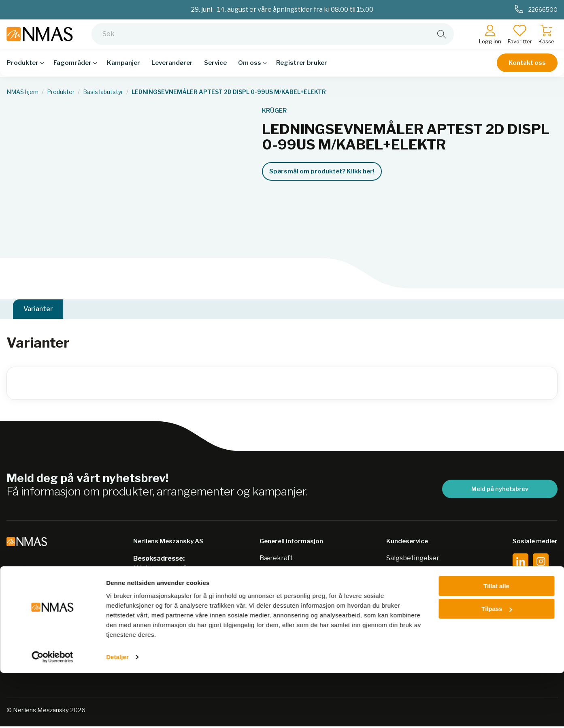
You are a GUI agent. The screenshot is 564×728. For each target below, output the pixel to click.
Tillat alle (496, 641)
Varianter (38, 310)
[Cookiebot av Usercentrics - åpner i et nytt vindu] (52, 712)
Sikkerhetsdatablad (290, 591)
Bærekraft (276, 560)
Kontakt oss (527, 69)
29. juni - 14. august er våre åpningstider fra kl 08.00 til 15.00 (282, 10)
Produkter (61, 92)
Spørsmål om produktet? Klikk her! (322, 171)
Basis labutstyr (103, 92)
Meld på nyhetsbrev (500, 490)
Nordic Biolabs (282, 607)
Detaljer (117, 712)
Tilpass (497, 664)
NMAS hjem (22, 92)
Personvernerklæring (294, 575)
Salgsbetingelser (413, 560)
